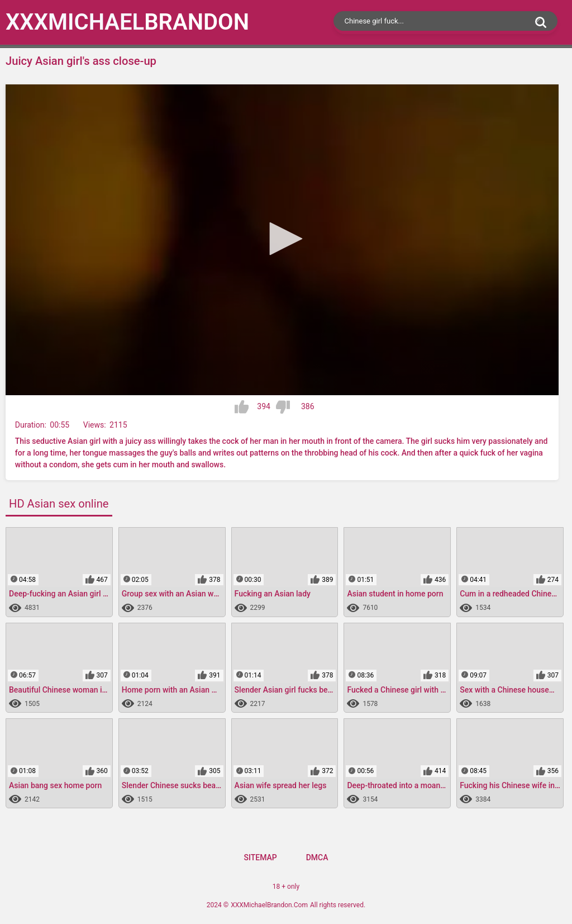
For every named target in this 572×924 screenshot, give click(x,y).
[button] (282, 239)
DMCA (317, 857)
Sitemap (260, 857)
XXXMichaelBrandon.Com (269, 905)
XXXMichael (127, 22)
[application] (282, 240)
